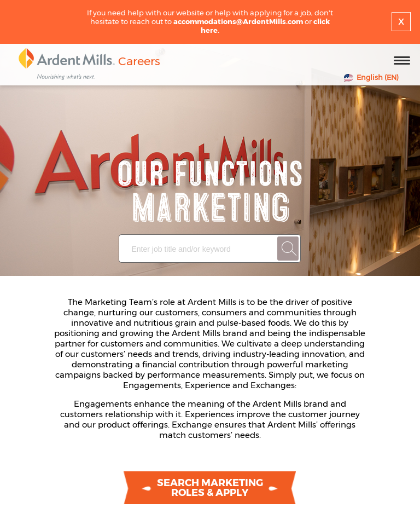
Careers (139, 61)
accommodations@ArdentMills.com (238, 21)
